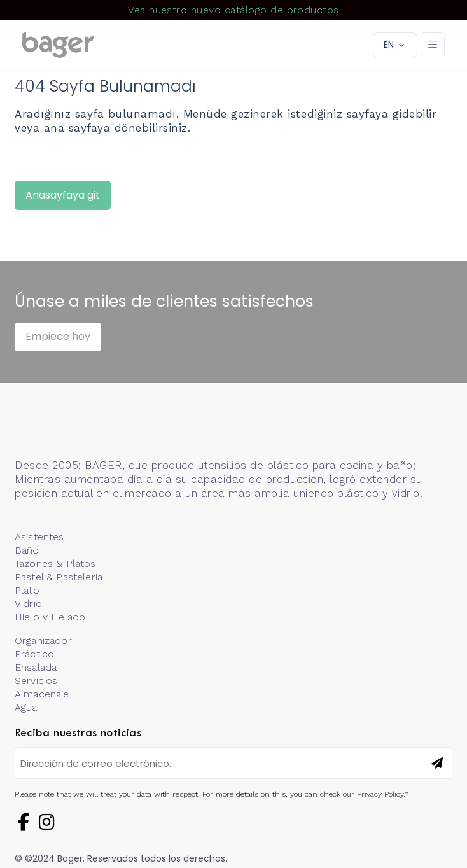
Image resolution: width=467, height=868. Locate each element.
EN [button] (389, 45)
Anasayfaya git (63, 195)
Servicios (36, 681)
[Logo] (58, 45)
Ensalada (36, 667)
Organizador (43, 640)
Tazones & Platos (55, 563)
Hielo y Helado (50, 617)
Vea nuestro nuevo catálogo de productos (233, 10)
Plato (27, 590)
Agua (26, 707)
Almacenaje (42, 694)
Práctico (34, 654)
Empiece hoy (58, 336)
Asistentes (39, 537)
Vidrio (28, 604)
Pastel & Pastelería (59, 577)
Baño (27, 550)
